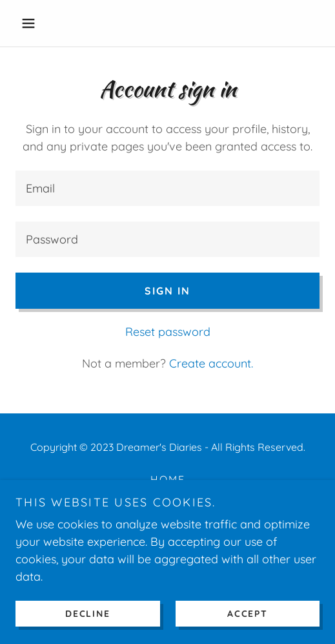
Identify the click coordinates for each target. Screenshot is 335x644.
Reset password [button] (168, 332)
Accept (248, 613)
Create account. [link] (211, 363)
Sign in (167, 291)
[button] (38, 23)
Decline (87, 613)
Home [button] (168, 479)
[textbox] (167, 188)
